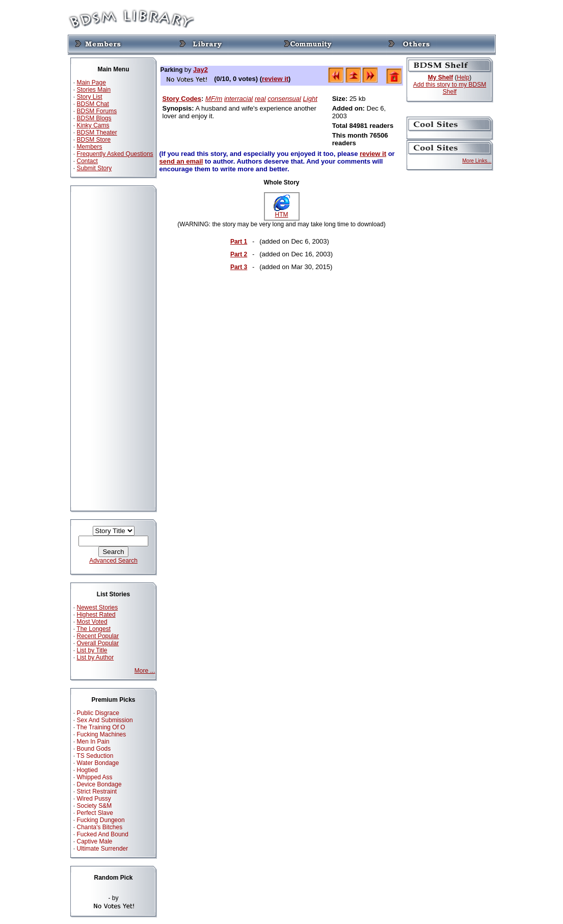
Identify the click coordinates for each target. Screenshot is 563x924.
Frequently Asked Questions (115, 154)
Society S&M (95, 806)
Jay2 (200, 70)
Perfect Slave (95, 813)
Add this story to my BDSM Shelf (450, 88)
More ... (145, 671)
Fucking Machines (102, 734)
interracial (238, 99)
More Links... (477, 161)
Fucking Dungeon (101, 820)
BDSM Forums (97, 111)
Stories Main (94, 90)
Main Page (91, 83)
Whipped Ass (95, 777)
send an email (181, 161)
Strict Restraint (97, 791)
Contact (87, 161)
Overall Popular (98, 643)
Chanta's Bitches (100, 827)
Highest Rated (96, 615)
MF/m (214, 99)
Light (310, 99)
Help (463, 77)
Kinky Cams (93, 125)
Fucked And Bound (103, 834)
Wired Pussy (94, 799)
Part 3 (239, 267)
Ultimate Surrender (103, 849)
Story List (90, 97)
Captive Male (95, 841)
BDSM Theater (97, 133)
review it (275, 79)
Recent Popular (98, 636)
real (260, 99)
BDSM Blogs (94, 118)
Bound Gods (94, 749)
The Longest (93, 629)
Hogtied (87, 770)
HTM (282, 212)
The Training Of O (101, 727)
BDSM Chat (93, 104)
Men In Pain (93, 742)
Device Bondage (99, 784)
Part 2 (239, 254)
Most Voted (92, 622)
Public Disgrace (98, 713)
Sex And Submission (105, 720)
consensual (284, 99)
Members (90, 147)
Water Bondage (98, 763)
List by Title (92, 650)
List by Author (96, 657)
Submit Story (95, 168)
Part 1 (239, 242)
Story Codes (182, 99)
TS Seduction (95, 756)
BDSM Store (94, 140)
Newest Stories (98, 608)
